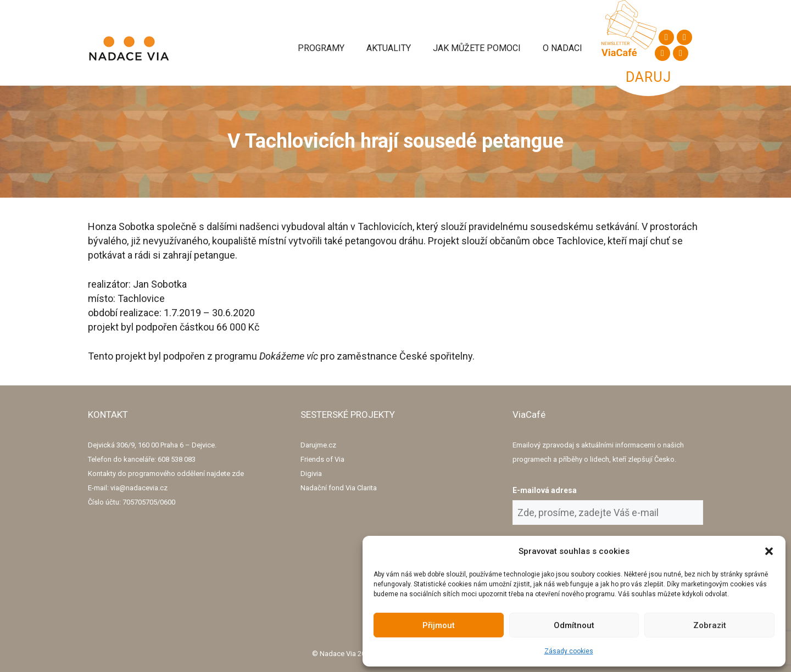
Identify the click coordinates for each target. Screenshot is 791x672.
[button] (769, 551)
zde (238, 474)
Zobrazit (710, 625)
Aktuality (389, 48)
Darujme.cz (318, 445)
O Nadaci (562, 48)
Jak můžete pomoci (477, 48)
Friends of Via (322, 459)
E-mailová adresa (545, 490)
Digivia (311, 474)
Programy (321, 48)
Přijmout (439, 625)
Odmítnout (574, 625)
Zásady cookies (569, 651)
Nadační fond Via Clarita (339, 488)
